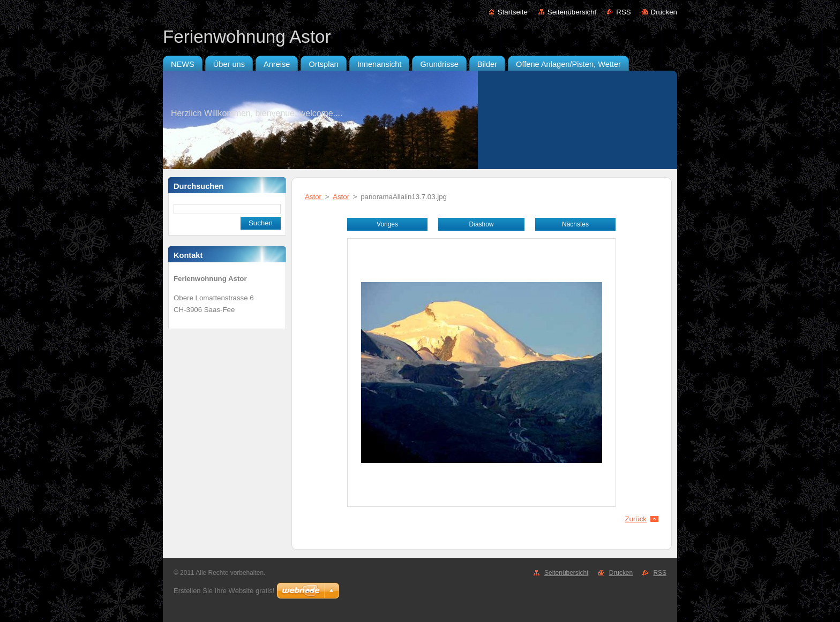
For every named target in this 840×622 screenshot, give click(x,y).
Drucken (664, 12)
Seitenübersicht (572, 12)
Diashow (482, 224)
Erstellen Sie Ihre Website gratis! (224, 591)
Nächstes (575, 224)
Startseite (513, 12)
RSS (623, 12)
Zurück (636, 519)
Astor (314, 197)
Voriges (387, 224)
